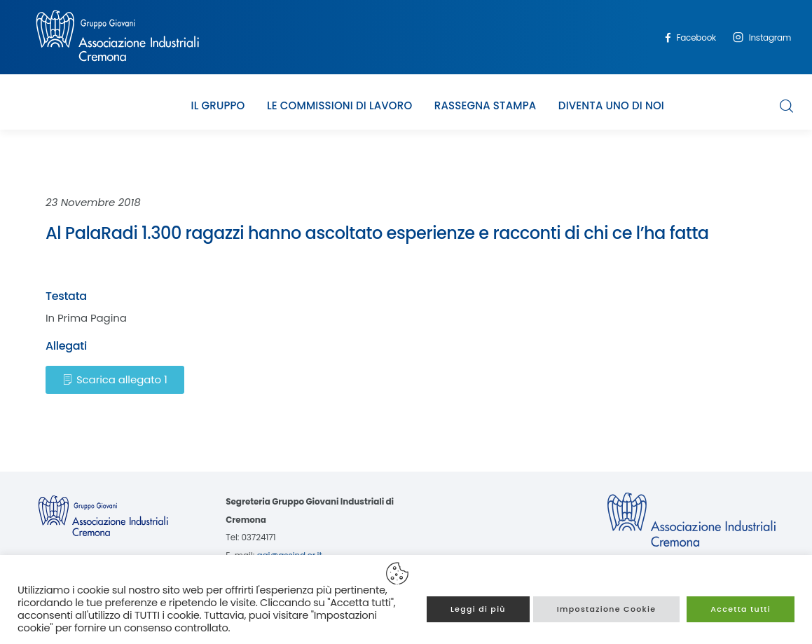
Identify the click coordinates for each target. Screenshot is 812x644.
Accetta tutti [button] (741, 609)
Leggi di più (478, 609)
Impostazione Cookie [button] (607, 609)
